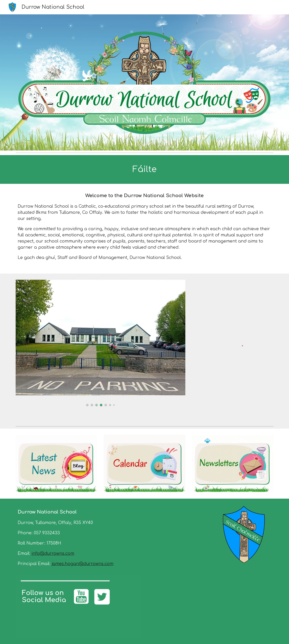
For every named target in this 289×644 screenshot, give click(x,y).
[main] (144, 169)
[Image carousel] (100, 343)
